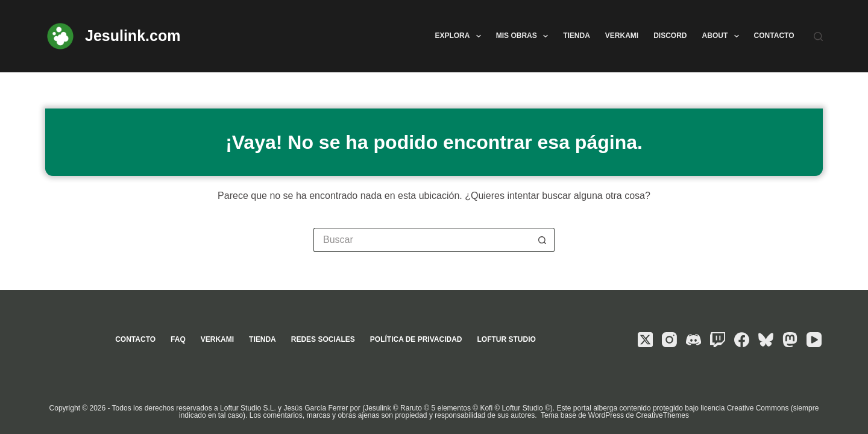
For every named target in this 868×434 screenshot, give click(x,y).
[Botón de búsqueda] (542, 240)
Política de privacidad (416, 339)
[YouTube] (814, 340)
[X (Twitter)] (645, 340)
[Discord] (693, 340)
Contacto (774, 36)
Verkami (622, 36)
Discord (670, 36)
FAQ (178, 339)
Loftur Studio (506, 339)
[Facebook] (742, 340)
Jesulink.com (133, 36)
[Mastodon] (790, 340)
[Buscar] (818, 36)
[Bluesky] (766, 340)
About (723, 36)
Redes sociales (323, 339)
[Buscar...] (422, 240)
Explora (460, 36)
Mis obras (524, 36)
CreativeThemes (662, 415)
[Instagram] (669, 340)
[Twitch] (718, 340)
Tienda (577, 36)
